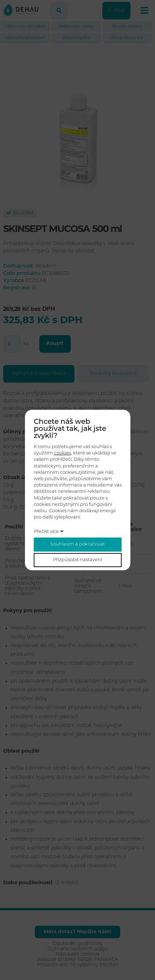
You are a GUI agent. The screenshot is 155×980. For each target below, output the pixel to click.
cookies (63, 453)
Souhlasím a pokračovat (77, 544)
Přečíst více (46, 532)
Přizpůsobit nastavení (77, 560)
